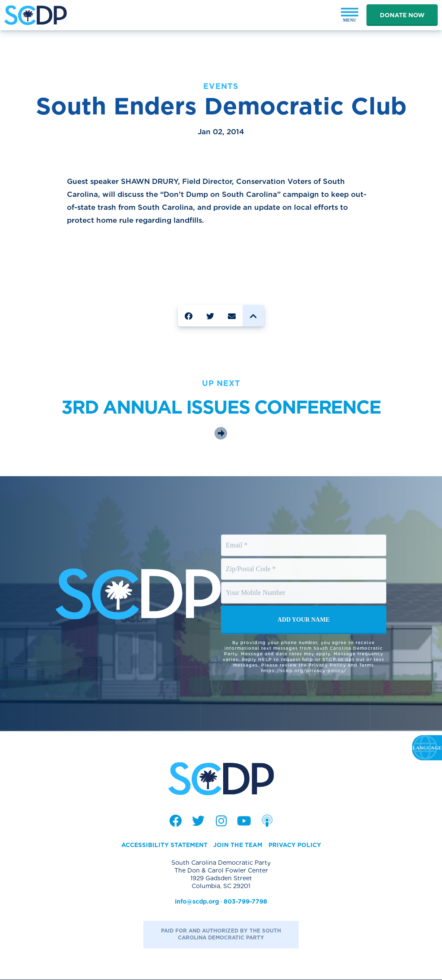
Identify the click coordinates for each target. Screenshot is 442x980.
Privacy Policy (295, 846)
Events (221, 86)
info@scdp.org (197, 902)
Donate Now (402, 15)
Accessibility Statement (164, 846)
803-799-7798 (245, 902)
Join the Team (238, 846)
